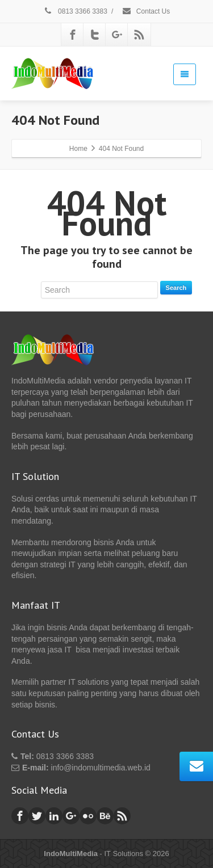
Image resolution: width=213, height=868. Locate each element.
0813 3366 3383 (75, 11)
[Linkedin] (54, 816)
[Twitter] (95, 35)
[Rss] (139, 35)
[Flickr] (88, 816)
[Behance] (105, 816)
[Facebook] (73, 35)
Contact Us (146, 11)
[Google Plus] (117, 35)
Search (176, 288)
